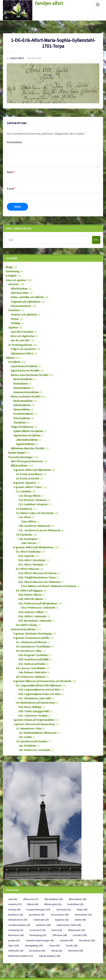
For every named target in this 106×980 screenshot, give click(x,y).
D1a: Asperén (25, 535)
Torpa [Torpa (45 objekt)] (71, 903)
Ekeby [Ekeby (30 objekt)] (59, 875)
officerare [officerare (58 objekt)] (90, 893)
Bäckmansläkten (22, 390)
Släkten (10, 349)
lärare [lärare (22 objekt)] (13, 893)
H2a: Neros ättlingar (29, 676)
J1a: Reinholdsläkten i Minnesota (36, 700)
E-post (11, 187)
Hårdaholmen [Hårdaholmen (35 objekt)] (79, 879)
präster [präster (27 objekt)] (32, 898)
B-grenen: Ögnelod (23, 466)
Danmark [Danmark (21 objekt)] (42, 875)
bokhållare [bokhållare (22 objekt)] (70, 870)
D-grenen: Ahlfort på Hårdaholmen (32, 527)
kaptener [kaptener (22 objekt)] (34, 884)
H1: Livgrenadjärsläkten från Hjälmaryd (36, 656)
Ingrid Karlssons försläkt (23, 361)
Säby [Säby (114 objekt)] (33, 903)
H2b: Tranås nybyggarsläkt (32, 680)
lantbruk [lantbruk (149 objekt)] (15, 889)
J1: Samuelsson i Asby (27, 696)
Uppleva (13, 321)
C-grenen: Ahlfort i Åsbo (26, 470)
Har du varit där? (20, 333)
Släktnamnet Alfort (21, 345)
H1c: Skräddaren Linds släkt (33, 668)
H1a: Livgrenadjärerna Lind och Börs (38, 660)
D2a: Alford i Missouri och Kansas (36, 551)
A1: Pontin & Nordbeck (28, 458)
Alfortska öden (18, 288)
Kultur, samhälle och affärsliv (26, 293)
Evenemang (12, 268)
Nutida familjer (16, 438)
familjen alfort (47, 3)
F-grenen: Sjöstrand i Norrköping (30, 607)
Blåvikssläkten (18, 450)
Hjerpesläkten (20, 398)
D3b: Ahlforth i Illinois (30, 575)
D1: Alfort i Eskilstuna (27, 531)
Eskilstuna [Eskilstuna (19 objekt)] (76, 875)
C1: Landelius (23, 474)
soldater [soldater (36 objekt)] (80, 898)
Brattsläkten (20, 373)
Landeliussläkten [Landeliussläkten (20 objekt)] (72, 884)
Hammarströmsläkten (25, 382)
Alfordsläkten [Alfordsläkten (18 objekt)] (50, 865)
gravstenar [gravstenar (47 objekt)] (15, 879)
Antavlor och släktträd (23, 309)
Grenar (14, 313)
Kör (96, 237)
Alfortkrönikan (18, 284)
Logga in (8, 950)
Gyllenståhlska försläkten (26, 418)
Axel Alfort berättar (21, 325)
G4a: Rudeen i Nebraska (31, 644)
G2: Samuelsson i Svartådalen (31, 620)
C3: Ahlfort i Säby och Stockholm (33, 495)
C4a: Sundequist (27, 519)
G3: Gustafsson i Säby (27, 624)
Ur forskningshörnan (19, 337)
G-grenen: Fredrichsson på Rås (29, 612)
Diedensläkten (21, 377)
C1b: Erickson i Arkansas (31, 482)
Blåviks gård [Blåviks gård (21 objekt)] (49, 870)
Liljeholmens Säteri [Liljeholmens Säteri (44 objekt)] (38, 889)
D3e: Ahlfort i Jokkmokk (31, 591)
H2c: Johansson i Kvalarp (32, 684)
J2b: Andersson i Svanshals (32, 716)
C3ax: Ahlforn (28, 503)
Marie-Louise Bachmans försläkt (28, 365)
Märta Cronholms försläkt (24, 385)
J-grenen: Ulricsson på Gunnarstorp (32, 692)
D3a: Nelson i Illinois (29, 571)
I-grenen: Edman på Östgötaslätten (32, 688)
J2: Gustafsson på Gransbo (30, 708)
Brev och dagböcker (21, 329)
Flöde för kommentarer (15, 964)
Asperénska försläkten (22, 357)
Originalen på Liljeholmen (24, 297)
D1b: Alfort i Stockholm (31, 539)
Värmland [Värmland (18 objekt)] (70, 907)
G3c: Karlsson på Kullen (31, 636)
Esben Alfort (14, 58)
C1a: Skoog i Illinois (29, 478)
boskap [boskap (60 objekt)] (88, 870)
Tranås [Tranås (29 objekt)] (87, 903)
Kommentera (14, 141)
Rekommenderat (20, 301)
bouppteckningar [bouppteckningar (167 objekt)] (19, 875)
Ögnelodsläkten (24, 430)
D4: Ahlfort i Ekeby (25, 599)
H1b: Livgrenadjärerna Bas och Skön (37, 664)
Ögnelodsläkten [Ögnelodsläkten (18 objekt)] (46, 912)
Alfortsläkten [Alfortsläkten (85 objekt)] (72, 865)
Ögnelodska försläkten (25, 422)
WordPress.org (11, 972)
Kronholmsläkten (22, 402)
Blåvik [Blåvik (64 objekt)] (31, 870)
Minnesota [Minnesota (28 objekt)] (51, 893)
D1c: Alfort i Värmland (30, 543)
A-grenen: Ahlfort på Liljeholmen (30, 454)
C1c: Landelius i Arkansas (32, 486)
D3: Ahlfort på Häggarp (28, 567)
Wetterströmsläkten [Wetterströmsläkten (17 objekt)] (19, 912)
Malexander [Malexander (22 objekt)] (31, 893)
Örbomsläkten (21, 406)
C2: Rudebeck (23, 490)
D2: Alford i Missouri (26, 547)
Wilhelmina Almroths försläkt (26, 434)
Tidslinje (15, 317)
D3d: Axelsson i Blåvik (30, 587)
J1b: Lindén (24, 704)
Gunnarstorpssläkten (22, 604)
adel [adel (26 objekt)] (12, 865)
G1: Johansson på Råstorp (30, 615)
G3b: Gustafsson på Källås (32, 632)
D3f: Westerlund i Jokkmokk (33, 595)
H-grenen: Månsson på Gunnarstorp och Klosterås (39, 652)
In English (11, 272)
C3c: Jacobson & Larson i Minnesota (38, 511)
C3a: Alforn (24, 499)
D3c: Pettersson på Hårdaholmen (36, 579)
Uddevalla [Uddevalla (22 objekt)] (15, 907)
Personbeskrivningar (19, 442)
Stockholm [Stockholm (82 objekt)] (15, 903)
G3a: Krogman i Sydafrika (32, 628)
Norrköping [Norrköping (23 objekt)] (71, 893)
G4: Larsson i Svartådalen (29, 640)
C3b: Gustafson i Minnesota (33, 507)
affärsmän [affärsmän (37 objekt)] (29, 865)
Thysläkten (19, 410)
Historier (13, 280)
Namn (11, 170)
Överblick (13, 305)
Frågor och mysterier (22, 341)
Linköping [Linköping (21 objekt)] (62, 889)
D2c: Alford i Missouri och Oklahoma (38, 559)
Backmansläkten (22, 369)
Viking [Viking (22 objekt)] (53, 907)
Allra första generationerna (25, 446)
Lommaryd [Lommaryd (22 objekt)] (81, 889)
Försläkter (13, 353)
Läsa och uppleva (15, 276)
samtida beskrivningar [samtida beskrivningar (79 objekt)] (56, 898)
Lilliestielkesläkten (25, 426)
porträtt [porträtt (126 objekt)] (15, 898)
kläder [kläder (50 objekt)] (51, 884)
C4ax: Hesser (28, 523)
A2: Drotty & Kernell (26, 462)
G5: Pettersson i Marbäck (29, 648)
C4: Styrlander (23, 515)
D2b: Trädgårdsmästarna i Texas (35, 555)
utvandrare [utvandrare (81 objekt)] (35, 907)
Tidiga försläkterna (21, 414)
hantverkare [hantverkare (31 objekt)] (57, 879)
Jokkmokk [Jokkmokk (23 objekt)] (15, 884)
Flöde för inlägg (11, 957)
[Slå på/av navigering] (98, 5)
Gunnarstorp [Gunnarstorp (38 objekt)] (36, 879)
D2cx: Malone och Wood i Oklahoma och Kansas (47, 563)
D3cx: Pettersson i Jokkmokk (36, 583)
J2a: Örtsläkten (26, 712)
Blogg (9, 264)
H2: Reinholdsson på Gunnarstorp (34, 672)
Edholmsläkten (21, 393)
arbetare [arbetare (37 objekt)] (14, 870)
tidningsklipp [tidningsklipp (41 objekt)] (52, 903)
